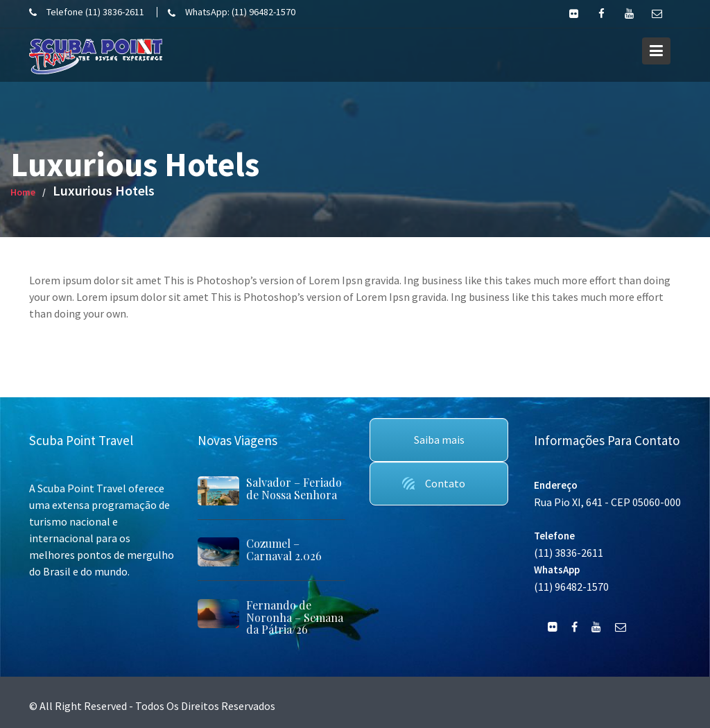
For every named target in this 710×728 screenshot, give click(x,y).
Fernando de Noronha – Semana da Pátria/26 (294, 617)
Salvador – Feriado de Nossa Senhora (294, 488)
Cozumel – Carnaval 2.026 (284, 550)
